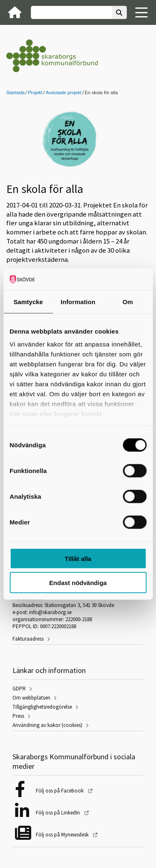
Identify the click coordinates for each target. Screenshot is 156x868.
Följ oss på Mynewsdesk (63, 835)
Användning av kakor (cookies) (47, 725)
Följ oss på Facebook (60, 791)
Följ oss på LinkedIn (58, 813)
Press (18, 716)
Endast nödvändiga (78, 583)
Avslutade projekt (64, 93)
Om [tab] (128, 301)
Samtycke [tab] (28, 301)
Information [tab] (78, 301)
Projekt (35, 93)
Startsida (15, 93)
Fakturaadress (28, 639)
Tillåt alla (78, 558)
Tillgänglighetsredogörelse (42, 707)
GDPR (19, 689)
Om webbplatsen (31, 698)
